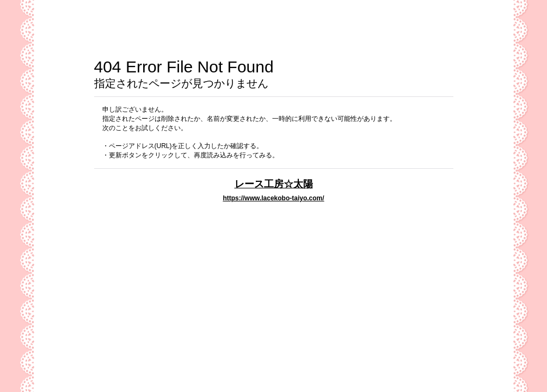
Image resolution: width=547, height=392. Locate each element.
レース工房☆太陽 (274, 184)
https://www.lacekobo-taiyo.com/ (273, 198)
